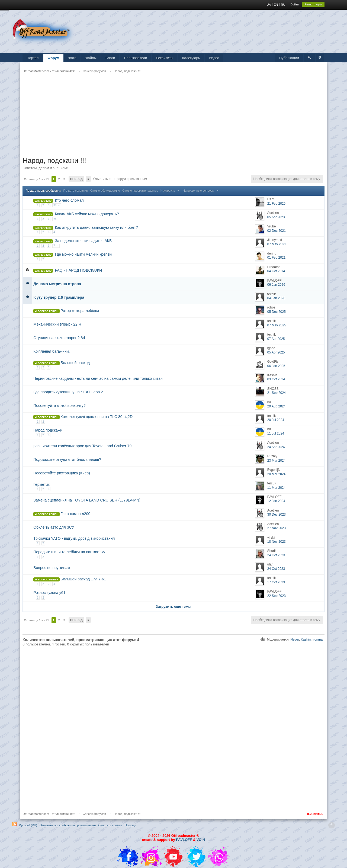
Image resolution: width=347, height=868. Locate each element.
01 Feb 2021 (276, 258)
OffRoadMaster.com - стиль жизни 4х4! (49, 814)
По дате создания (76, 191)
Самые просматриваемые (140, 191)
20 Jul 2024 (276, 420)
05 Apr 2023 (276, 217)
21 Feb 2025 (276, 204)
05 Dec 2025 (277, 312)
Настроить (171, 191)
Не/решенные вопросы (201, 191)
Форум (53, 58)
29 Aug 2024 (276, 406)
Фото (72, 58)
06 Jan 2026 (276, 285)
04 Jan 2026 (276, 298)
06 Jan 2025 (276, 366)
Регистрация (313, 4)
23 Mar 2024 (276, 461)
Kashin (306, 639)
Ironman (319, 639)
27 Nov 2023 (277, 528)
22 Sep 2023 (277, 596)
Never (295, 639)
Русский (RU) (28, 825)
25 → (57, 219)
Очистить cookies (110, 825)
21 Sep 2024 (277, 393)
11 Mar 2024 (276, 488)
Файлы (91, 58)
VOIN (201, 840)
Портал (33, 58)
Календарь (191, 58)
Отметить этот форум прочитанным (120, 179)
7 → (56, 246)
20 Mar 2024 (276, 474)
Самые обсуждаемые (105, 191)
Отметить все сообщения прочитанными (68, 825)
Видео (214, 58)
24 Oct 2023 (276, 555)
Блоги (110, 58)
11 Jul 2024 (276, 433)
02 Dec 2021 (277, 231)
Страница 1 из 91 (36, 179)
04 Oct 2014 (276, 271)
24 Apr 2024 (276, 447)
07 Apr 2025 (276, 339)
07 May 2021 (277, 244)
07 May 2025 (277, 325)
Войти (295, 4)
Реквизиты (165, 58)
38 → (57, 205)
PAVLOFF (184, 840)
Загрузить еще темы (173, 607)
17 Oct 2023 (276, 582)
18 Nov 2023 (277, 542)
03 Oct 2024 (276, 379)
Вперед (76, 179)
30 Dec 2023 (277, 515)
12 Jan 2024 (276, 501)
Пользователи (135, 58)
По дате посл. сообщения (43, 191)
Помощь (131, 825)
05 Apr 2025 (276, 352)
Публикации (289, 58)
